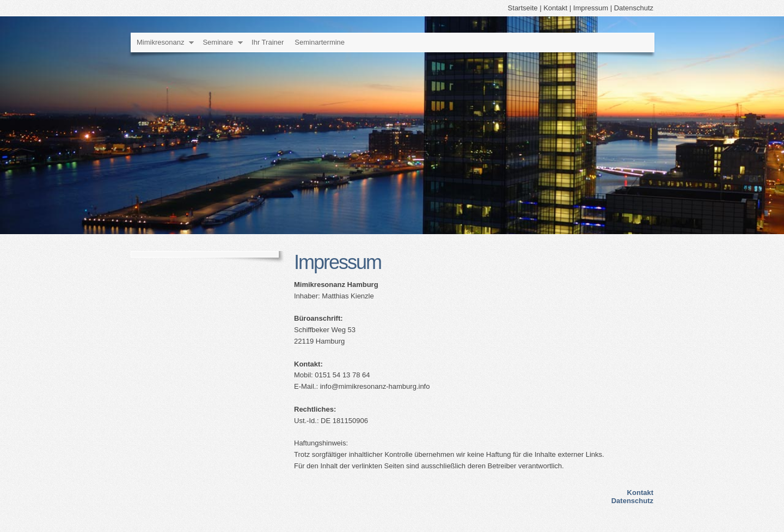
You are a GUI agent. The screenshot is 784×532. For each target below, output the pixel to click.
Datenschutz (634, 8)
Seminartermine (320, 42)
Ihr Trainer (268, 42)
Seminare (218, 42)
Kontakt (555, 8)
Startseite (523, 8)
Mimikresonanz (160, 42)
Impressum (591, 8)
